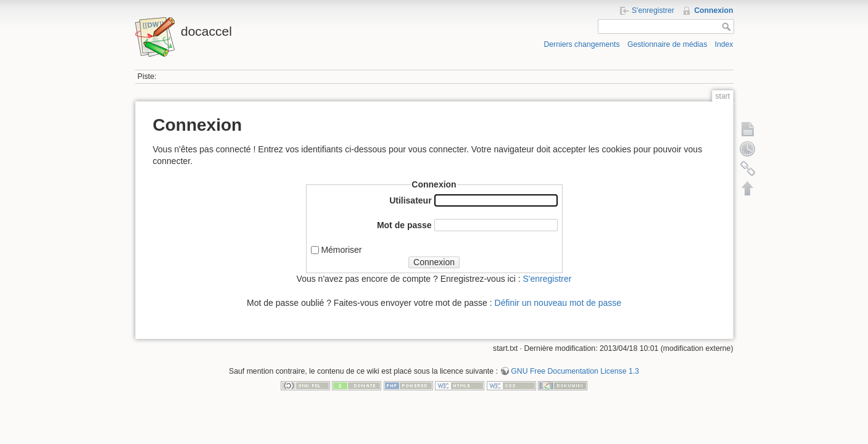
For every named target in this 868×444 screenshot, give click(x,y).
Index (724, 44)
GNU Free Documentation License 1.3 (575, 371)
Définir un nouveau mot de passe (558, 303)
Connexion (713, 10)
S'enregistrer (653, 10)
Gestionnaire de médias (667, 44)
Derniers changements (581, 44)
